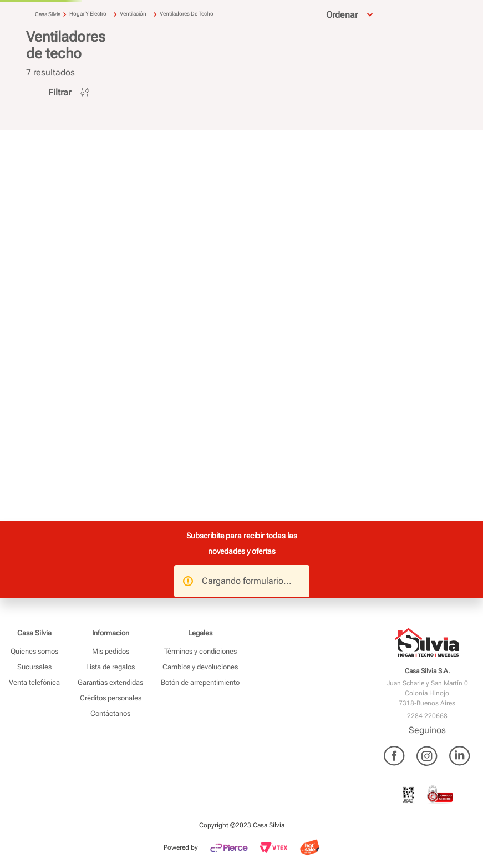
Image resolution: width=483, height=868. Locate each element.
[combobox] (149, 29)
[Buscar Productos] (207, 29)
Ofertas (452, 57)
